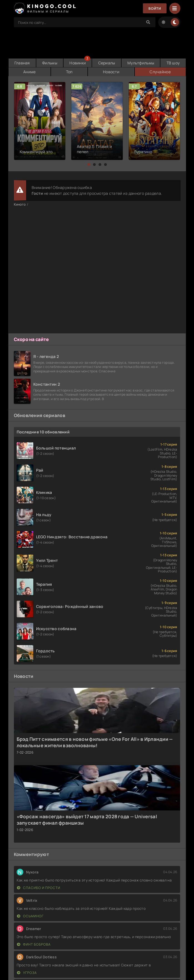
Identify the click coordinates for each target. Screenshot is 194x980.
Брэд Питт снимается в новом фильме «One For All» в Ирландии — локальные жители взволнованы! (95, 742)
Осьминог (30, 916)
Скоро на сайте (32, 339)
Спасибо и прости (39, 888)
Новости (111, 72)
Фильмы (50, 63)
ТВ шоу (173, 63)
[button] (89, 165)
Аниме (29, 72)
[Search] (148, 22)
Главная (22, 63)
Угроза (27, 973)
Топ (69, 72)
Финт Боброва (34, 944)
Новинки (78, 63)
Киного (20, 204)
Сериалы (107, 63)
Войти (155, 8)
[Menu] (175, 8)
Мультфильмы (141, 63)
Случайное (160, 72)
